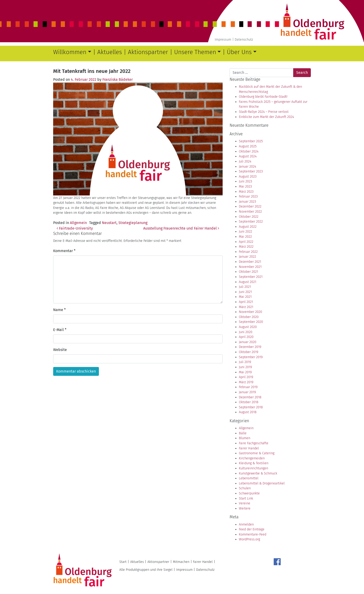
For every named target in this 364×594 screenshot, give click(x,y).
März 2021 (246, 307)
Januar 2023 (247, 202)
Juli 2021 (245, 287)
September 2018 (251, 407)
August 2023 (248, 177)
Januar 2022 (247, 257)
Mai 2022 (245, 237)
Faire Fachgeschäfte (254, 443)
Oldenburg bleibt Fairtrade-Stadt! (263, 97)
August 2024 (248, 156)
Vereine (245, 503)
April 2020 (246, 337)
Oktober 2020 (249, 317)
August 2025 (248, 146)
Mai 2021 (245, 297)
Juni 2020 (246, 332)
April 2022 (246, 242)
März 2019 (246, 382)
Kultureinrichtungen (253, 468)
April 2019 (246, 377)
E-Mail (60, 330)
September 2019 (251, 357)
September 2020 (251, 322)
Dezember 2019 (250, 347)
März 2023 (246, 192)
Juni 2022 (245, 232)
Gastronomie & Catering (257, 453)
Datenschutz (244, 40)
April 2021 (246, 302)
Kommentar (64, 251)
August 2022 (248, 227)
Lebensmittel (249, 478)
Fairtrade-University (75, 228)
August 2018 (248, 412)
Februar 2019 (248, 387)
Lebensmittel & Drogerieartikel (262, 483)
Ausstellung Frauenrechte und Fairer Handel (181, 228)
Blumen (245, 438)
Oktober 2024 (249, 151)
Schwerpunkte (249, 493)
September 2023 (251, 171)
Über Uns (239, 52)
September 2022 (251, 222)
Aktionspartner (148, 52)
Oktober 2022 (249, 217)
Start (123, 562)
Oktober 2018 (249, 402)
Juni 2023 (245, 181)
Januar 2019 (247, 392)
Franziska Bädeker (118, 80)
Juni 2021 (245, 292)
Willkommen (70, 52)
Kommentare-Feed (253, 534)
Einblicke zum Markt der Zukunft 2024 (266, 117)
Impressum (223, 40)
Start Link (246, 498)
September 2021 (251, 277)
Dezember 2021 (250, 262)
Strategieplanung (133, 223)
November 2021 (250, 267)
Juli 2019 (245, 362)
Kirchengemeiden (252, 458)
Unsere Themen (195, 52)
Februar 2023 (248, 196)
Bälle (243, 433)
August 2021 (248, 282)
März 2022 (246, 247)
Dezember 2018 (250, 397)
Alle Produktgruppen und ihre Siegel (146, 570)
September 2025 (251, 141)
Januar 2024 (247, 167)
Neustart (109, 223)
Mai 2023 (245, 187)
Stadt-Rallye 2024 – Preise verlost (264, 112)
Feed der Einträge (252, 529)
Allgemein (78, 223)
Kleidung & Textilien (254, 463)
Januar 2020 (248, 342)
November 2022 (250, 212)
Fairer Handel (249, 448)
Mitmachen (181, 562)
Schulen (245, 488)
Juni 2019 (245, 367)
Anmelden (246, 524)
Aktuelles (110, 52)
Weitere (245, 508)
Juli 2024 (245, 161)
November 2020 (250, 312)
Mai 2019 (245, 372)
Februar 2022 (248, 252)
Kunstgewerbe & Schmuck (258, 473)
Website (60, 350)
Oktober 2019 (249, 352)
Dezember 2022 (250, 206)
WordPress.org (249, 539)
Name (59, 310)
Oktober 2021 (249, 272)
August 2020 (248, 327)
